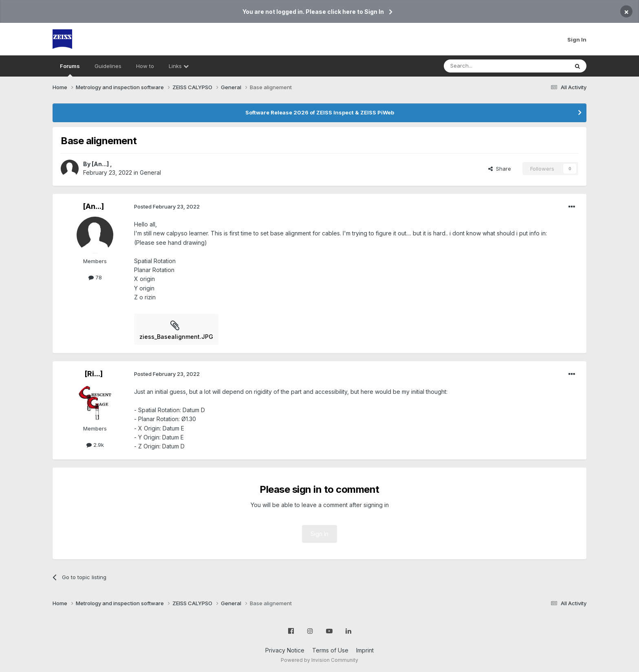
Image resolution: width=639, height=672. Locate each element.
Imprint (365, 650)
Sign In (577, 40)
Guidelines (108, 66)
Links (179, 66)
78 (95, 277)
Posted (167, 206)
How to (145, 66)
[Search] (485, 66)
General (150, 172)
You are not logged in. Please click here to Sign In (313, 12)
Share (500, 169)
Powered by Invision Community (319, 660)
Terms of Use (330, 650)
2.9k (95, 445)
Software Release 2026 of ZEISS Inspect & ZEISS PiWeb (320, 112)
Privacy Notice (285, 650)
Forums (70, 70)
